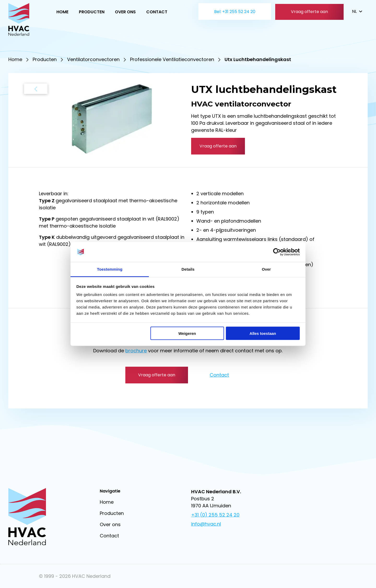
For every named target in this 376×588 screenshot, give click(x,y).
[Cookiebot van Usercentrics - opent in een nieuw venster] (277, 252)
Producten (92, 12)
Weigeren (187, 333)
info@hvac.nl (206, 524)
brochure (136, 351)
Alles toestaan (263, 333)
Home (62, 12)
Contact (157, 12)
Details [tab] (188, 269)
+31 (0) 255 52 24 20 (215, 515)
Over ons (125, 12)
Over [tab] (266, 269)
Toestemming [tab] (110, 269)
